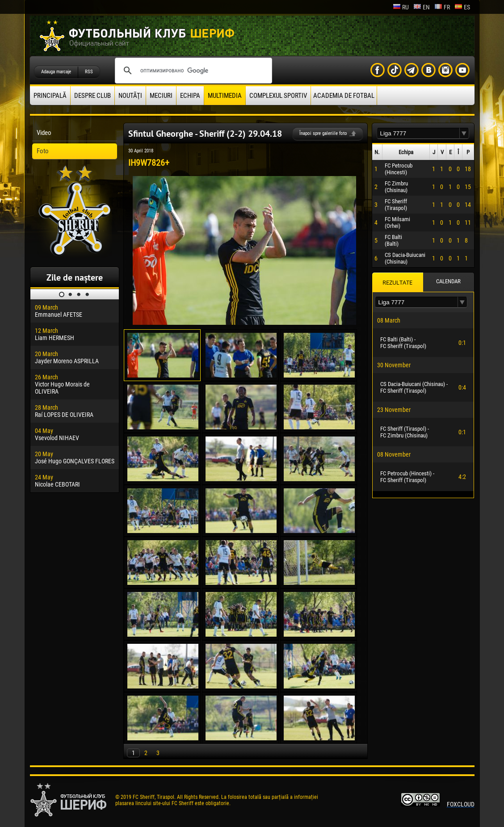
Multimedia (225, 96)
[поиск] (192, 71)
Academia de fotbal (344, 96)
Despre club (92, 96)
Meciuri (161, 96)
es (462, 7)
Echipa (190, 96)
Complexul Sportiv (278, 96)
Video (44, 133)
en (422, 7)
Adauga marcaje (56, 72)
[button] (464, 133)
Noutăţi (130, 96)
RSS (89, 72)
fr (442, 7)
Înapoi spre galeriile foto (323, 133)
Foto (43, 151)
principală (50, 96)
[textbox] (418, 133)
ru (401, 7)
